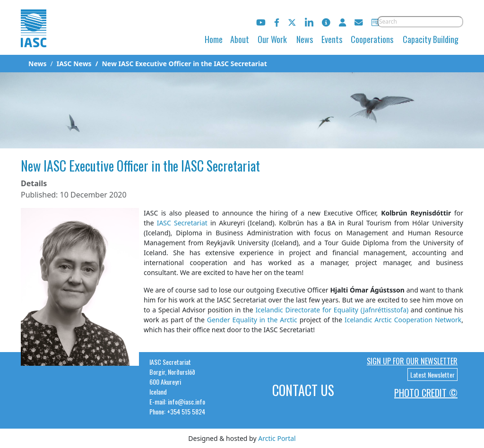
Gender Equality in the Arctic (252, 320)
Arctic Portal (277, 438)
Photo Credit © (426, 393)
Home (214, 39)
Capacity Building (431, 39)
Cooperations (372, 39)
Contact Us (303, 390)
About (240, 39)
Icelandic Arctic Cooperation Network (403, 320)
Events (332, 39)
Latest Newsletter (432, 375)
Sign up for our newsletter (412, 361)
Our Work (272, 39)
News (305, 39)
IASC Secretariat (182, 223)
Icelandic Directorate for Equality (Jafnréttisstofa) (332, 310)
